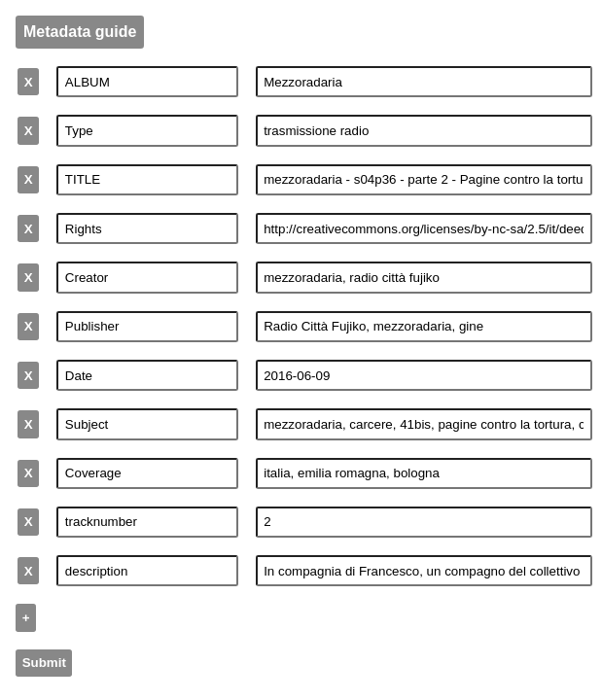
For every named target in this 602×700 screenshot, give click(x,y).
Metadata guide (80, 32)
